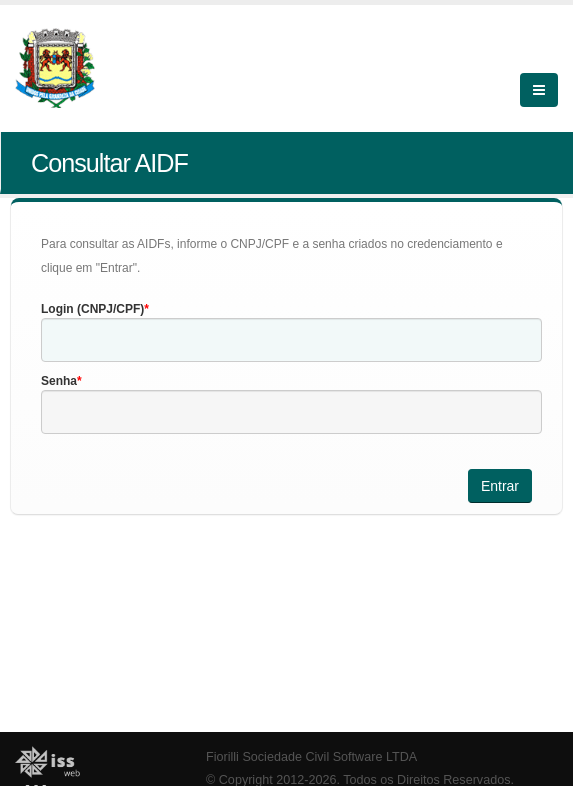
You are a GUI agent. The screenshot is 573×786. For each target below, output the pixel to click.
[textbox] (291, 340)
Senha (59, 381)
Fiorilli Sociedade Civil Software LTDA (311, 757)
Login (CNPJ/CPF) (92, 309)
